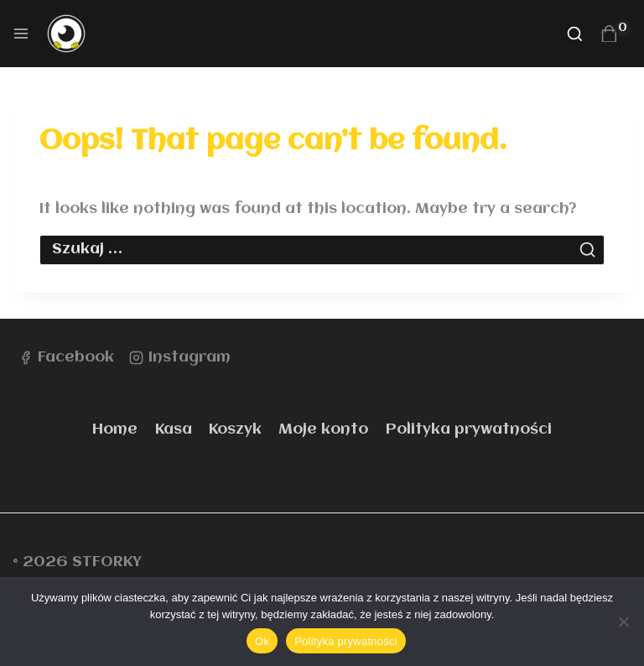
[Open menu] (21, 34)
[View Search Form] (575, 34)
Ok (262, 641)
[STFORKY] (73, 34)
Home (115, 429)
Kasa (174, 429)
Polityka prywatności (469, 429)
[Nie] (623, 622)
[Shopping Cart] (616, 34)
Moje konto (323, 429)
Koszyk (235, 429)
